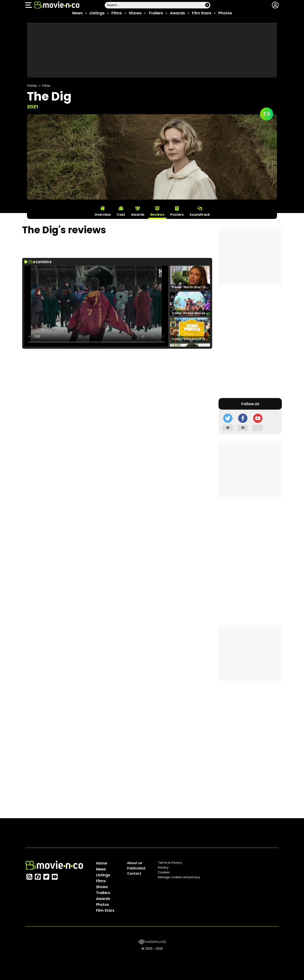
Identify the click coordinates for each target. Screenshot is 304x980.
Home (32, 86)
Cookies (164, 872)
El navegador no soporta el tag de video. (96, 306)
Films (117, 13)
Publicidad (136, 868)
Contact (134, 873)
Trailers (156, 13)
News (77, 13)
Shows (135, 13)
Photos (225, 13)
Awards (177, 13)
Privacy (163, 867)
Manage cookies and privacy (179, 877)
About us (135, 863)
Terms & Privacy (170, 863)
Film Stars (202, 13)
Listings (97, 13)
